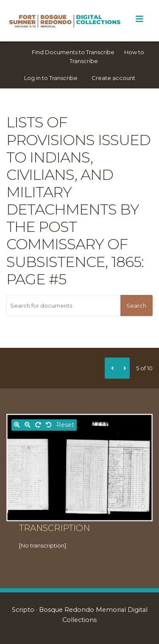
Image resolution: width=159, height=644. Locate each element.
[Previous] (111, 368)
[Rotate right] (38, 425)
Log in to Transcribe (51, 78)
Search (136, 305)
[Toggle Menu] (139, 19)
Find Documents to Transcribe (73, 52)
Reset (65, 425)
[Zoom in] (17, 425)
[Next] (123, 368)
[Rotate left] (49, 425)
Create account (113, 78)
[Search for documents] (63, 305)
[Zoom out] (28, 425)
